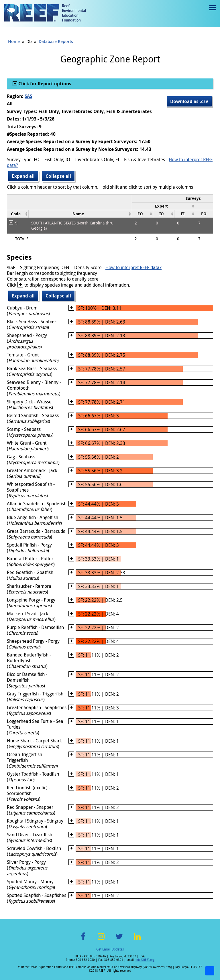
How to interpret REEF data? (133, 267)
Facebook (83, 940)
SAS (28, 96)
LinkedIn (137, 940)
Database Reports (56, 41)
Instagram (101, 940)
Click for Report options (44, 84)
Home (14, 41)
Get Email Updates (110, 949)
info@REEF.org (145, 960)
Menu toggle (212, 12)
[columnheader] (164, 206)
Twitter (119, 940)
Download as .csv (189, 101)
